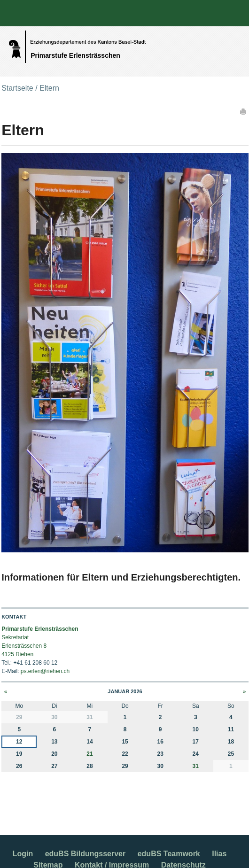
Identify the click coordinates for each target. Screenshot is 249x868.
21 (89, 754)
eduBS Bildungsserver (86, 854)
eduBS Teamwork (169, 854)
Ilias (219, 854)
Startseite (17, 88)
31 (196, 766)
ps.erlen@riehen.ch (45, 671)
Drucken (244, 111)
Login (23, 854)
